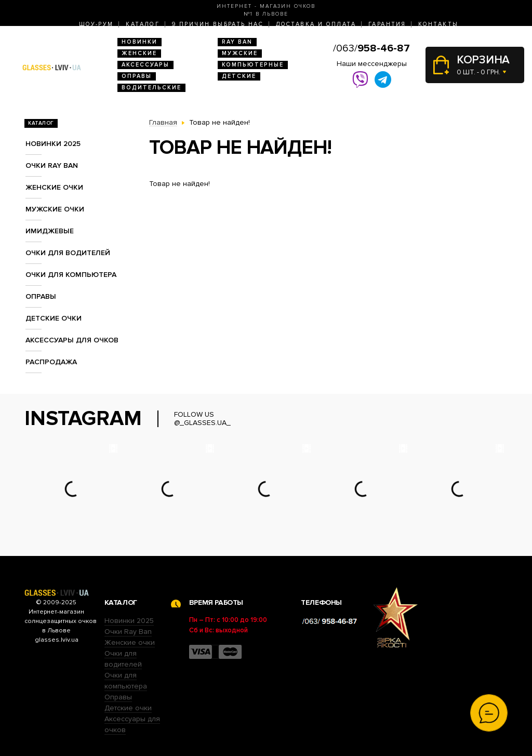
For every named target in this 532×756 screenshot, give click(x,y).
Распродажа (51, 362)
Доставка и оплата (316, 24)
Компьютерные (253, 65)
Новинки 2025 (53, 144)
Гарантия (387, 24)
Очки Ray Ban (128, 632)
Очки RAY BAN (52, 165)
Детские (239, 76)
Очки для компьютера (71, 275)
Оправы (137, 76)
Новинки (139, 42)
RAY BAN (237, 42)
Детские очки (54, 318)
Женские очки (54, 187)
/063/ (371, 48)
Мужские (240, 53)
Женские (139, 53)
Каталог (143, 24)
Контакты (438, 24)
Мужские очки (55, 209)
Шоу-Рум (96, 24)
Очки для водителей (68, 253)
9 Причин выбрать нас (218, 24)
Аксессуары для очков (72, 340)
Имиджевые (50, 231)
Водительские (151, 88)
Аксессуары (145, 65)
